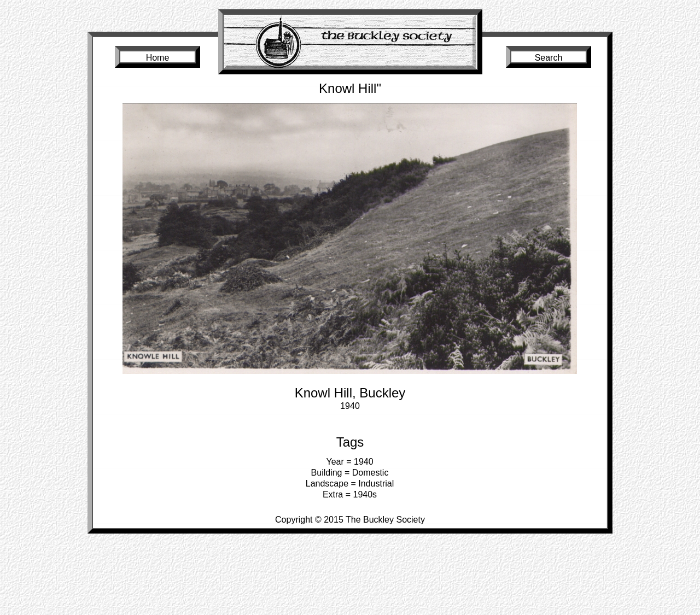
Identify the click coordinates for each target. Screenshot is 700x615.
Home (158, 58)
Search (549, 58)
